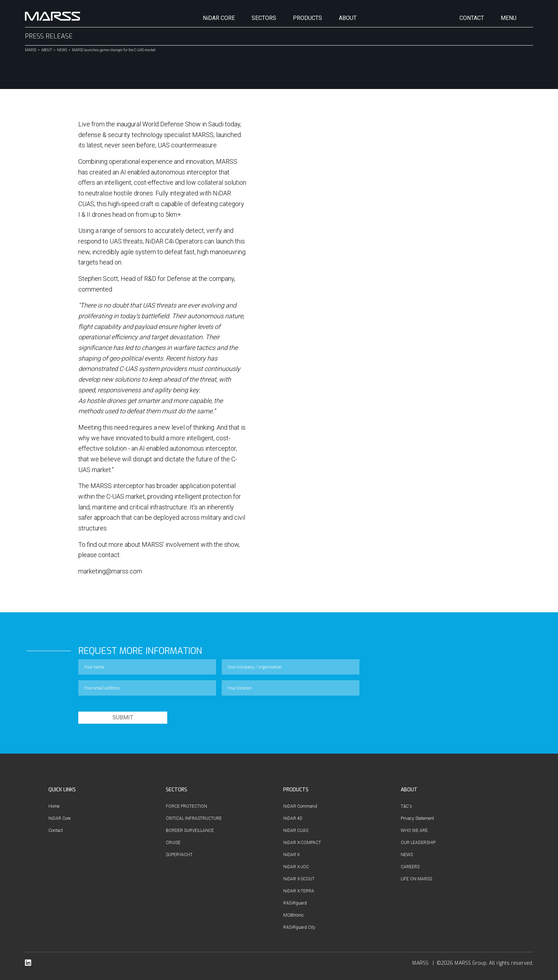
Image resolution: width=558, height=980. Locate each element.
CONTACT (472, 18)
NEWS (62, 50)
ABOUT (47, 50)
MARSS (31, 50)
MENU (509, 18)
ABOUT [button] (348, 18)
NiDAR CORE (219, 18)
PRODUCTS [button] (307, 18)
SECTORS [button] (264, 18)
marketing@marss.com (110, 571)
